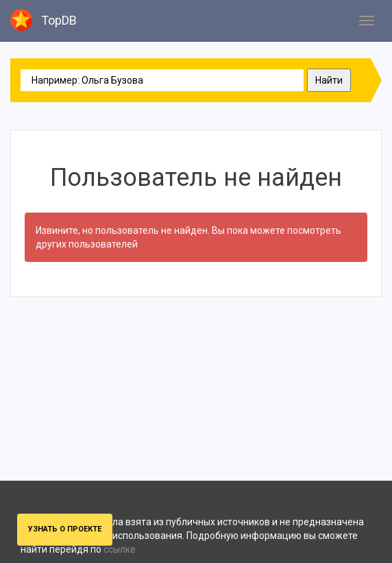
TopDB (44, 20)
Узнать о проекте (65, 529)
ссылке (120, 549)
